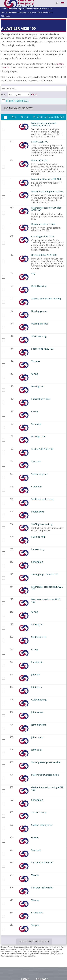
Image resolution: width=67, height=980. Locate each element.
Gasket (35, 837)
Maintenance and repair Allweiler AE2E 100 (44, 124)
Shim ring (36, 424)
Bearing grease (39, 311)
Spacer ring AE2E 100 (42, 349)
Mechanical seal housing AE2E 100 (47, 588)
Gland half (37, 487)
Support (36, 925)
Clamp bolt (37, 913)
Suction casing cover (42, 825)
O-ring (35, 374)
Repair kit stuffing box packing (47, 192)
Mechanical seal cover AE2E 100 (46, 601)
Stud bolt (36, 461)
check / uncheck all (18, 101)
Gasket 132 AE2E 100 (42, 449)
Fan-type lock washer (42, 863)
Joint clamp (37, 737)
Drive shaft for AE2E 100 (44, 255)
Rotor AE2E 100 (39, 160)
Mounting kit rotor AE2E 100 (46, 179)
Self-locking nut (39, 474)
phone (60, 64)
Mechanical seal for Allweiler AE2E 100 (46, 209)
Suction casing (39, 812)
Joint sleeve (37, 712)
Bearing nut (37, 386)
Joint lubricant (39, 725)
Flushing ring (38, 537)
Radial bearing (39, 286)
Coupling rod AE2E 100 (43, 236)
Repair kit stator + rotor (44, 224)
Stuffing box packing (42, 524)
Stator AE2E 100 (40, 142)
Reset (34, 94)
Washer (35, 875)
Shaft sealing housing (42, 499)
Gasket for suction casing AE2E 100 (47, 789)
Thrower (36, 361)
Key (33, 273)
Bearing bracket (40, 324)
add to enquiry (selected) (19, 108)
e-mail (6, 68)
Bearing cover (39, 436)
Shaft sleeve (38, 512)
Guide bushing (39, 700)
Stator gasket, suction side (45, 775)
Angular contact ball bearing (46, 299)
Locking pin (37, 624)
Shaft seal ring (39, 336)
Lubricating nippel (41, 399)
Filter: (3, 94)
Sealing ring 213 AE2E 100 (45, 574)
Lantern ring (38, 549)
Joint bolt (36, 675)
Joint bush (37, 687)
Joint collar (37, 750)
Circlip (35, 411)
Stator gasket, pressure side (46, 762)
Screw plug (37, 562)
